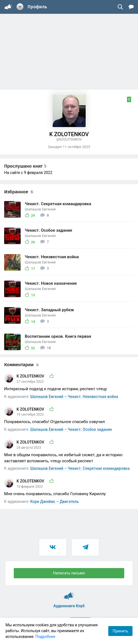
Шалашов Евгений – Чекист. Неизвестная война (74, 397)
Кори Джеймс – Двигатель (55, 502)
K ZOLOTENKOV (31, 376)
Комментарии (21, 365)
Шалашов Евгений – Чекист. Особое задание (71, 429)
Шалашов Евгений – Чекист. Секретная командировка (80, 468)
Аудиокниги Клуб (69, 593)
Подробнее (45, 637)
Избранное (19, 192)
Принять (120, 631)
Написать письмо (69, 573)
